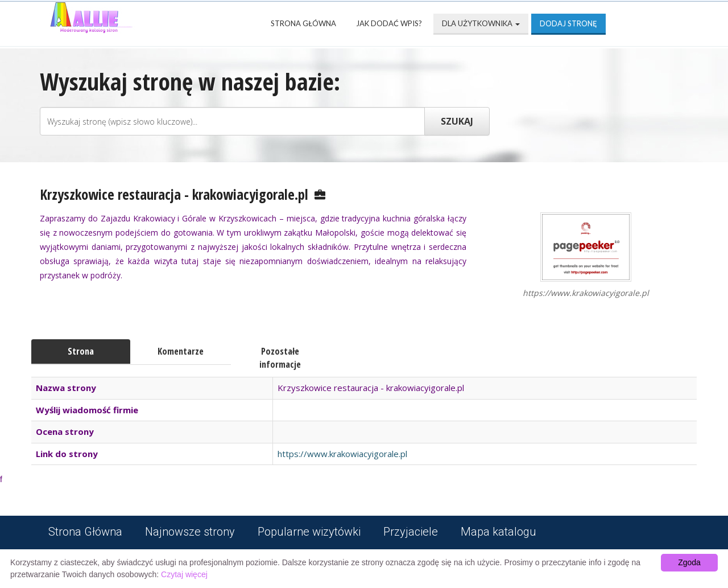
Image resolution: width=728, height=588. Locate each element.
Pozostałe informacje (280, 358)
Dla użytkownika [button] (481, 23)
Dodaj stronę (568, 23)
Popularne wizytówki (309, 532)
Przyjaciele (411, 532)
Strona (81, 351)
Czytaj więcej (184, 574)
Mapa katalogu (499, 532)
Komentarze (181, 351)
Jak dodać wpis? (389, 23)
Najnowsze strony (190, 532)
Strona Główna (303, 23)
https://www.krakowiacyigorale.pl (342, 454)
